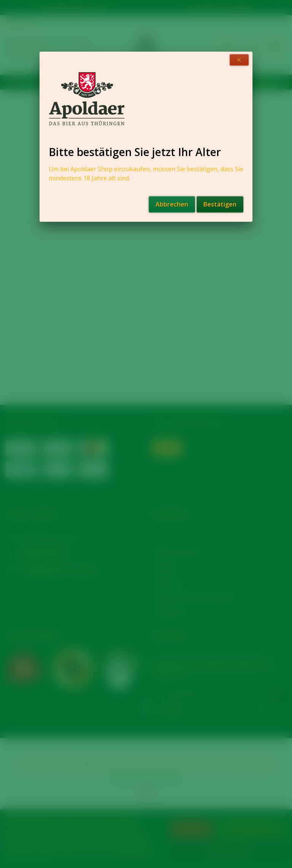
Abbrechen (172, 204)
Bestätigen (220, 204)
